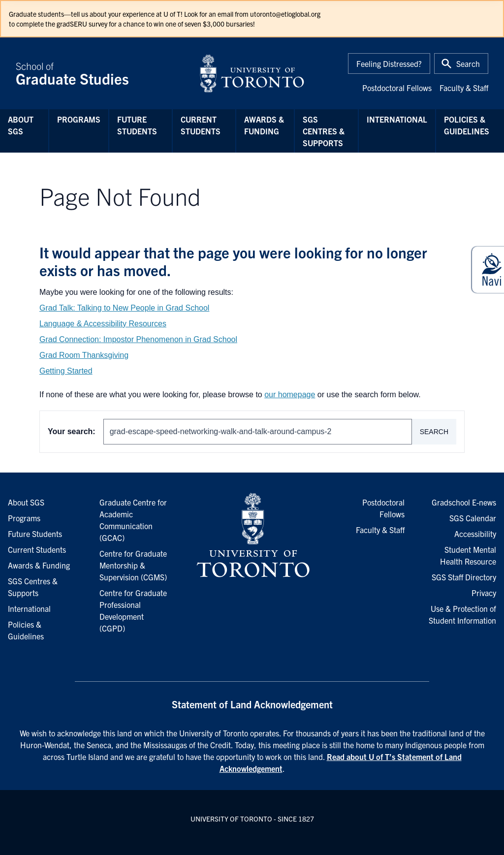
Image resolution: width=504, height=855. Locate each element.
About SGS (21, 125)
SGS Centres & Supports (324, 131)
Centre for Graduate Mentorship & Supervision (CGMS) (133, 565)
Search (434, 432)
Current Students (201, 125)
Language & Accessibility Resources (103, 324)
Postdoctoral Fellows (397, 88)
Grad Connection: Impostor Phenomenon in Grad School (138, 339)
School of (101, 73)
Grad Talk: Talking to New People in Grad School (124, 308)
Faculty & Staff (464, 88)
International (397, 119)
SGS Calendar (473, 518)
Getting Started (66, 371)
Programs (79, 119)
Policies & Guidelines (467, 125)
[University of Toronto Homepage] (252, 536)
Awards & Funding (264, 125)
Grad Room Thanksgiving (84, 355)
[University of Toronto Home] (252, 73)
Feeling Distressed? (389, 63)
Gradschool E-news (464, 502)
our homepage (290, 395)
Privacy (484, 593)
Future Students (137, 125)
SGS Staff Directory (464, 577)
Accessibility (475, 534)
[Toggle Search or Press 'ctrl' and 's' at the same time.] (461, 63)
